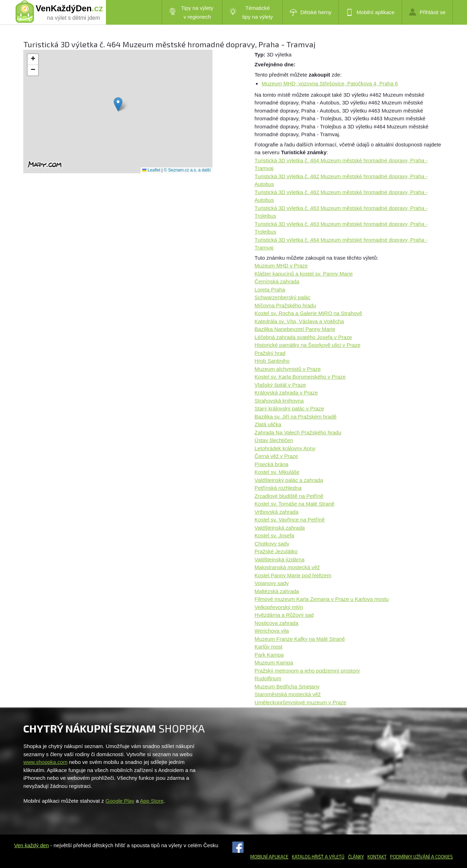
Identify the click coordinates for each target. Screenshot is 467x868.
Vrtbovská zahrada (277, 512)
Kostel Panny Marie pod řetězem (293, 575)
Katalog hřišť (308, 857)
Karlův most (268, 647)
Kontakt (377, 857)
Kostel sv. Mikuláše (277, 472)
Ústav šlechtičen (274, 440)
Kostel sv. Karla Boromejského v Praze (300, 377)
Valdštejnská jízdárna (279, 559)
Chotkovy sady (272, 544)
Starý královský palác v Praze (289, 408)
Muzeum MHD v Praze (281, 266)
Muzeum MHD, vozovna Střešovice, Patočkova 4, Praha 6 (330, 83)
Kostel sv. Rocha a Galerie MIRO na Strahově (308, 313)
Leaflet (151, 170)
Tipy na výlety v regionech (191, 12)
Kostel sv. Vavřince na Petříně (290, 520)
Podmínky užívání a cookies (421, 857)
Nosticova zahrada (276, 623)
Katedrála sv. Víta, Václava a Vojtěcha (299, 321)
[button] (118, 104)
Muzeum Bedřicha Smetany (287, 686)
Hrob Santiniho (272, 361)
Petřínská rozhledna (278, 488)
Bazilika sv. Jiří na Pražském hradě (295, 417)
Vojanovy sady (272, 583)
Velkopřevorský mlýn (279, 607)
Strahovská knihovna (279, 401)
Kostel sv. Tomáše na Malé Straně (294, 504)
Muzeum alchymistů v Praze (288, 369)
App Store (152, 801)
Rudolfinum (268, 678)
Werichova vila (272, 631)
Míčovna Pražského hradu (285, 305)
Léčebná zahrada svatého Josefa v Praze (303, 337)
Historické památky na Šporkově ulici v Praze (307, 345)
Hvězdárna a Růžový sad (284, 615)
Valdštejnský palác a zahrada (289, 480)
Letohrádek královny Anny (285, 448)
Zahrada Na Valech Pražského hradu (298, 432)
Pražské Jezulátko (276, 551)
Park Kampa (269, 655)
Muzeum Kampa (274, 662)
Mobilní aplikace (370, 12)
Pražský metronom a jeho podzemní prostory (307, 671)
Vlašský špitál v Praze (280, 385)
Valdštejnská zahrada (280, 528)
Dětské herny (311, 12)
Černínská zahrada (277, 281)
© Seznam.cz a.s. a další (187, 170)
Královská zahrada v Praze (286, 393)
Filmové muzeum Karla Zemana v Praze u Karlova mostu (322, 599)
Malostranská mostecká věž (287, 567)
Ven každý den (31, 845)
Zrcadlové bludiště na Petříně (289, 496)
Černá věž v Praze (276, 456)
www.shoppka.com (45, 762)
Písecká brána (271, 464)
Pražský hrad (270, 353)
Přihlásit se (427, 12)
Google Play (120, 801)
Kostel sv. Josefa (274, 535)
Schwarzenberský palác (282, 297)
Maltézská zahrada (277, 591)
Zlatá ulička (268, 424)
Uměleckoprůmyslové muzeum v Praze (300, 702)
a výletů (334, 857)
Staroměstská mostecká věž (288, 694)
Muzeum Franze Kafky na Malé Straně (300, 639)
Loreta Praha (270, 290)
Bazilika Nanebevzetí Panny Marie (295, 329)
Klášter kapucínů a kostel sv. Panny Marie (304, 274)
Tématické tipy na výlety (251, 12)
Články (356, 857)
